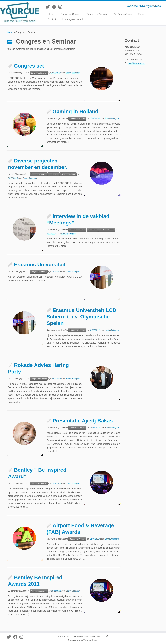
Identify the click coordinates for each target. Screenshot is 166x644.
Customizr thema (90, 640)
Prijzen (142, 14)
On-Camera (54, 174)
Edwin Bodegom (73, 73)
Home (51, 14)
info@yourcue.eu (136, 63)
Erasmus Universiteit (40, 264)
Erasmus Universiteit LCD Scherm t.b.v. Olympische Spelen (81, 317)
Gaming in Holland (75, 111)
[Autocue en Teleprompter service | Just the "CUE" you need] (19, 13)
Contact (52, 19)
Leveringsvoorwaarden (74, 19)
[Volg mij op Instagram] (61, 7)
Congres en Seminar (97, 14)
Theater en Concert (70, 14)
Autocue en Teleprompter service (77, 636)
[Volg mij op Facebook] (55, 7)
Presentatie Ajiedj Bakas (83, 421)
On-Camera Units (123, 14)
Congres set (29, 66)
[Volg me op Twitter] (49, 7)
